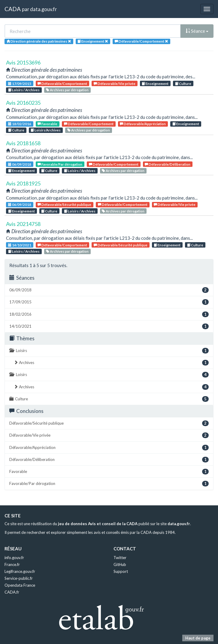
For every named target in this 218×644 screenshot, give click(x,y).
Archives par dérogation (67, 90)
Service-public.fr (19, 578)
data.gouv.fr (43, 9)
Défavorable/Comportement (62, 84)
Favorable (47, 124)
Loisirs (109, 351)
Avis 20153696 (23, 62)
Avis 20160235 (23, 103)
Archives (111, 363)
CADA (13, 9)
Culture (183, 84)
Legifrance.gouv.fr (20, 571)
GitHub (120, 564)
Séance (197, 31)
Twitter (120, 558)
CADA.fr (12, 592)
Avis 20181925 (23, 183)
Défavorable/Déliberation (168, 164)
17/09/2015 (20, 84)
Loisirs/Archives (46, 130)
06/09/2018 (20, 164)
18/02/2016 (20, 124)
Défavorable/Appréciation (143, 124)
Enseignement (155, 84)
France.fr (12, 564)
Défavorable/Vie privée (115, 84)
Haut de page (198, 638)
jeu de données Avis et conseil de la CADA (98, 524)
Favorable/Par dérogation (60, 164)
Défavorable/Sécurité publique (64, 205)
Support (121, 571)
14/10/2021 (20, 245)
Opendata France (20, 585)
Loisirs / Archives (24, 90)
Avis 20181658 (23, 143)
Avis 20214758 (23, 224)
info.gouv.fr (14, 558)
